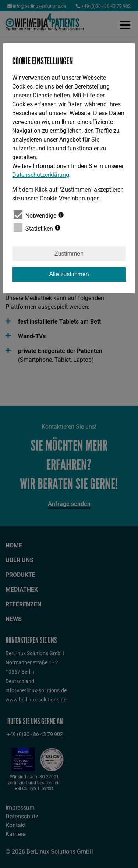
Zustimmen (69, 253)
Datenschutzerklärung (41, 175)
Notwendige (39, 215)
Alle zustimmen (69, 274)
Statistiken (37, 228)
